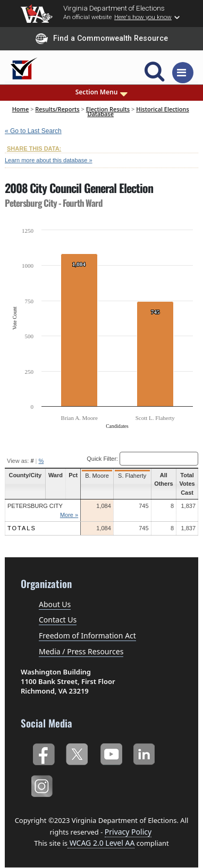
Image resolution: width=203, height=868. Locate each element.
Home (21, 109)
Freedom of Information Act (87, 635)
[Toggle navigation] (183, 73)
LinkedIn (144, 753)
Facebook (43, 753)
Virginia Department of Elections (114, 8)
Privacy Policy (128, 832)
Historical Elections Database (138, 111)
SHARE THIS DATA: (34, 148)
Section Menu (102, 92)
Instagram (43, 785)
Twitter (77, 753)
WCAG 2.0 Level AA (101, 843)
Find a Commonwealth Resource (102, 39)
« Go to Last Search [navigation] (33, 131)
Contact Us (58, 620)
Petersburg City (35, 506)
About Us (55, 604)
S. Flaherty (129, 476)
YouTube (111, 753)
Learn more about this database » (49, 160)
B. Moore (95, 476)
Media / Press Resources (81, 651)
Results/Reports (57, 109)
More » (67, 515)
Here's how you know (143, 17)
